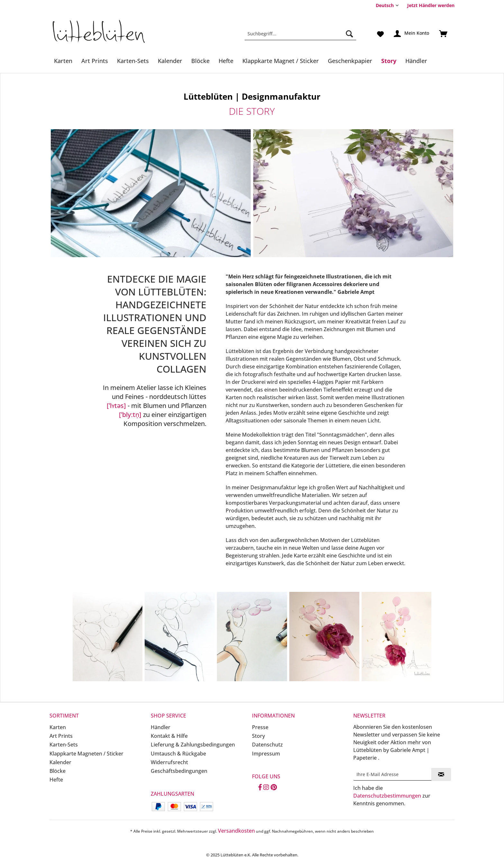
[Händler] (416, 61)
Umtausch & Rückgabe (178, 754)
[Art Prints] (95, 61)
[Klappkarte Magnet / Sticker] (281, 61)
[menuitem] (428, 5)
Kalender (60, 762)
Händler (161, 727)
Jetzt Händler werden (431, 5)
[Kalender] (170, 61)
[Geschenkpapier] (350, 61)
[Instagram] (266, 788)
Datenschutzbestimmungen (387, 796)
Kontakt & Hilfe (169, 736)
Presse (260, 727)
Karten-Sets (64, 745)
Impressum (266, 754)
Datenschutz (267, 745)
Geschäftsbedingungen (179, 771)
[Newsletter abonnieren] (441, 774)
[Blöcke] (200, 61)
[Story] (389, 61)
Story (258, 736)
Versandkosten (236, 831)
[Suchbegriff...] (300, 34)
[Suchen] (349, 34)
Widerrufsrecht (169, 762)
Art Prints (61, 736)
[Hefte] (226, 61)
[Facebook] (260, 788)
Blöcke (58, 771)
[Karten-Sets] (133, 61)
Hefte (56, 780)
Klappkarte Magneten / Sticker (86, 754)
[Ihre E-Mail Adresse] (392, 774)
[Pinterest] (274, 788)
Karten (58, 727)
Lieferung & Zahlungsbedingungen (193, 745)
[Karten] (63, 61)
